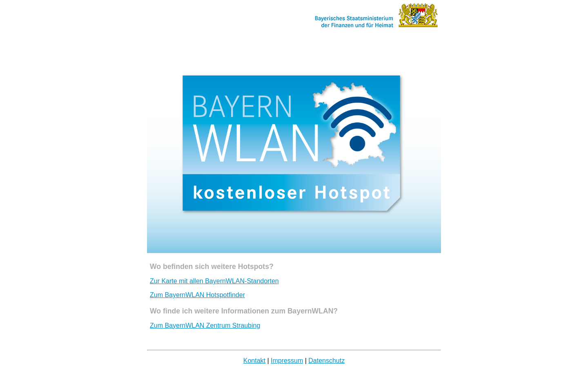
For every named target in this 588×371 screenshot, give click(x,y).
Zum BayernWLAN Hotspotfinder (197, 295)
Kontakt (254, 361)
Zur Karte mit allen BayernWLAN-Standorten (214, 281)
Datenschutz (326, 361)
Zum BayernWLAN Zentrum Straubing (205, 325)
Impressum (287, 361)
